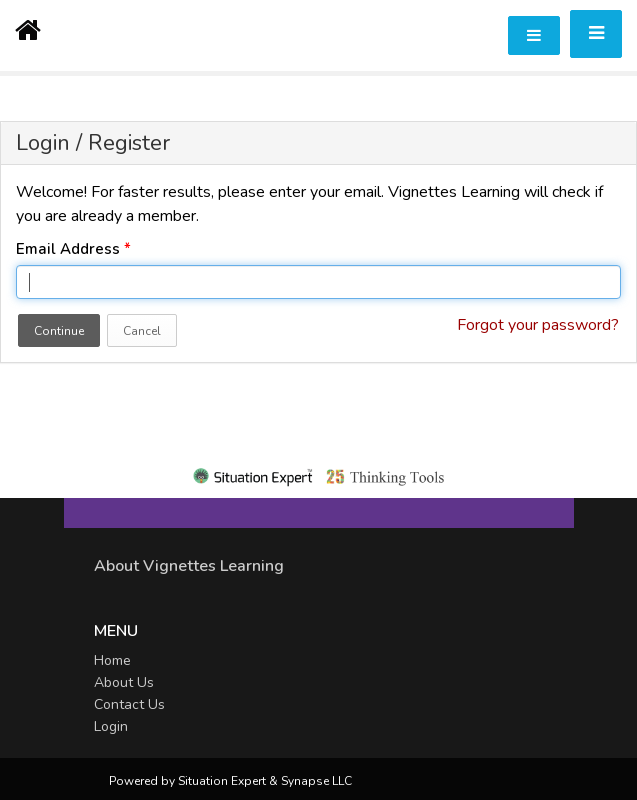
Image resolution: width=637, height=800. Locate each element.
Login (111, 726)
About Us (124, 682)
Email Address (73, 249)
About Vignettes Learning (189, 566)
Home (112, 660)
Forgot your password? (538, 325)
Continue (59, 331)
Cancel (142, 331)
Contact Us (129, 704)
